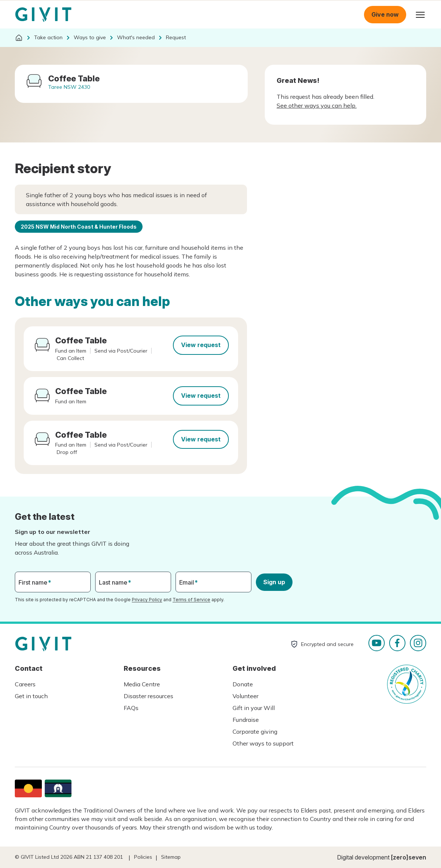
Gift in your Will (254, 708)
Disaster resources (148, 696)
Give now (385, 14)
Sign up (274, 582)
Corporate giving (255, 731)
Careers (25, 684)
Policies (143, 857)
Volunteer (245, 696)
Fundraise (246, 720)
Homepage (43, 15)
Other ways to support (263, 743)
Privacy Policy (147, 600)
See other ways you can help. (317, 105)
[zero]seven (409, 857)
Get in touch (31, 696)
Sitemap (171, 857)
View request (201, 345)
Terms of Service (191, 600)
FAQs (131, 708)
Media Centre (142, 684)
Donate (243, 684)
